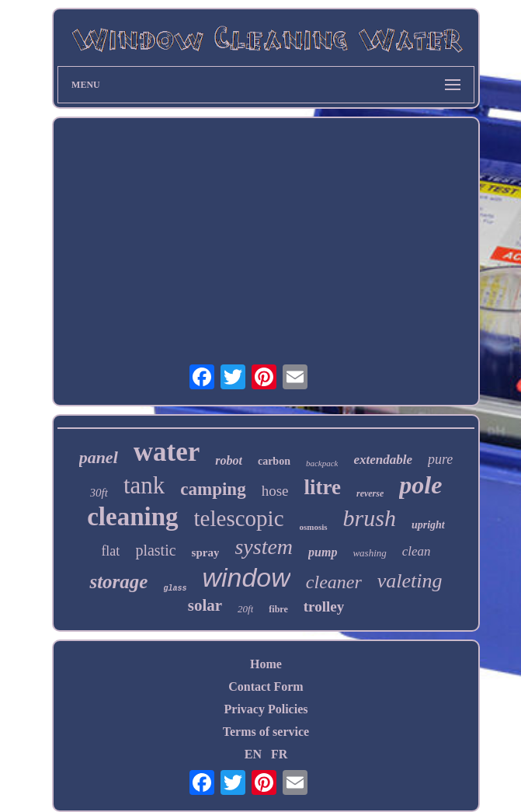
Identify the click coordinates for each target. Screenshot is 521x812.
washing (369, 553)
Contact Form (266, 687)
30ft (99, 493)
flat (110, 551)
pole (420, 485)
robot (229, 460)
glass (175, 589)
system (264, 547)
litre (322, 487)
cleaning (132, 517)
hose (275, 491)
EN (253, 754)
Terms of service (266, 732)
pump (323, 552)
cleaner (334, 582)
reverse (370, 493)
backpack (322, 463)
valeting (410, 581)
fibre (278, 609)
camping (213, 489)
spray (206, 552)
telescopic (239, 518)
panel (99, 457)
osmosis (314, 527)
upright (428, 525)
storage (118, 582)
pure (440, 459)
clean (417, 551)
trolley (324, 606)
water (167, 452)
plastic (155, 550)
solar (205, 605)
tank (144, 485)
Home (266, 664)
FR (279, 754)
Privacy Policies (266, 709)
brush (370, 518)
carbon (274, 461)
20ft (245, 609)
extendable (383, 460)
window (246, 577)
